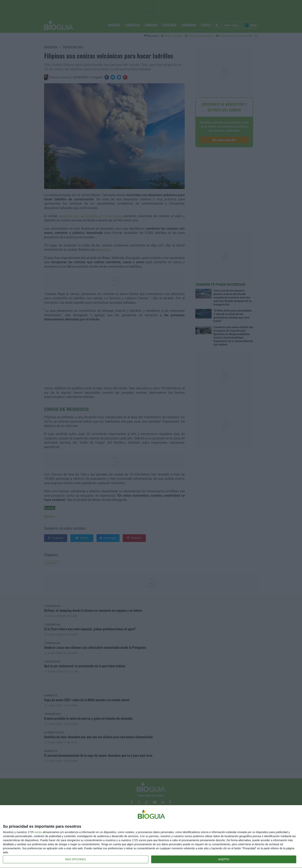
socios (38, 832)
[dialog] (151, 837)
